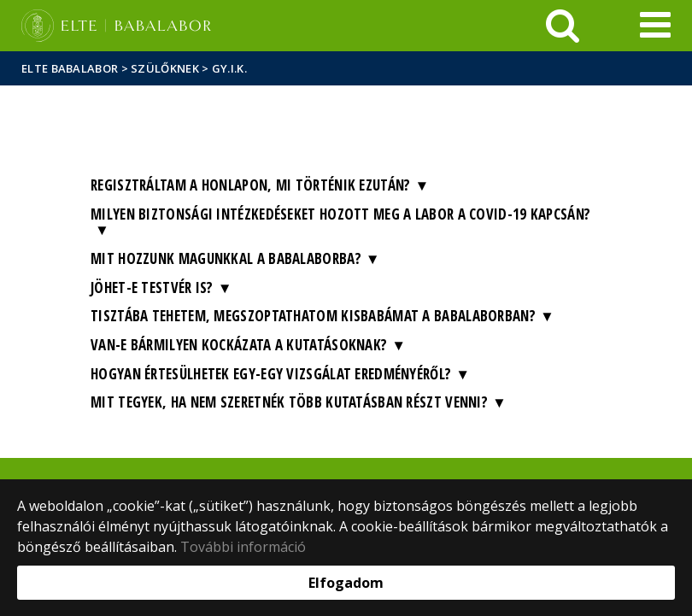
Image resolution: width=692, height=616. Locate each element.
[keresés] (563, 26)
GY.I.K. (229, 68)
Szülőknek (165, 68)
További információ (243, 547)
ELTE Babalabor (70, 68)
